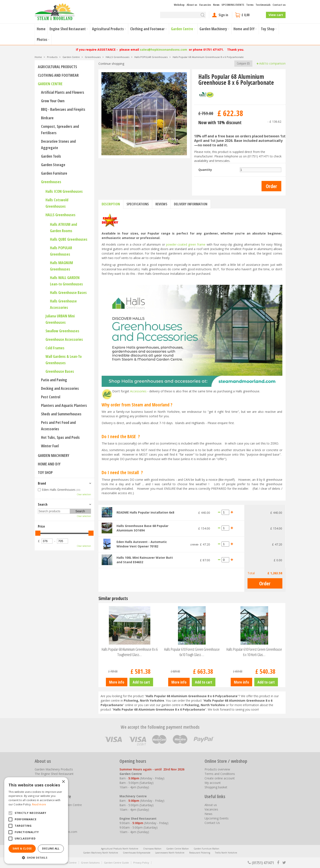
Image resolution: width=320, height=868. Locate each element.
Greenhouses (51, 182)
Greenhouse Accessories (64, 339)
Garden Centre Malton (178, 849)
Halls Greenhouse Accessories (63, 304)
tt (284, 863)
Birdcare (47, 118)
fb (278, 863)
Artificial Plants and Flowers (63, 92)
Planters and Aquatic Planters (64, 405)
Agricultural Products (57, 67)
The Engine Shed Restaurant (54, 774)
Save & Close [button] (22, 849)
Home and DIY (49, 464)
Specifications (138, 204)
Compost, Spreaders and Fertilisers (60, 130)
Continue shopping (111, 64)
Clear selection (84, 494)
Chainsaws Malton (152, 849)
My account (213, 783)
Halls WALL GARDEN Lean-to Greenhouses (66, 281)
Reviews (161, 204)
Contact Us (212, 823)
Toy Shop (45, 472)
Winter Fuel (50, 446)
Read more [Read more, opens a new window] (39, 804)
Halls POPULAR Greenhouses (61, 251)
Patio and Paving (54, 380)
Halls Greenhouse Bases (68, 292)
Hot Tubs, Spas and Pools (60, 437)
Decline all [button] (51, 849)
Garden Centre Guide (116, 863)
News (208, 814)
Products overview (217, 769)
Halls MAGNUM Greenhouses (61, 266)
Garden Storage (53, 165)
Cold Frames (55, 348)
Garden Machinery (53, 455)
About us (211, 805)
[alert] (36, 820)
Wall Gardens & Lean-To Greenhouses (64, 360)
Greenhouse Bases (60, 371)
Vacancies (211, 809)
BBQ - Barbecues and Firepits (63, 109)
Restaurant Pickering (200, 853)
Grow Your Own (53, 101)
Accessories (138, 391)
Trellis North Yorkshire (226, 853)
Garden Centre (50, 84)
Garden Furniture (54, 173)
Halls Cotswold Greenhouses (57, 203)
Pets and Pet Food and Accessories (58, 426)
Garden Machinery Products (54, 769)
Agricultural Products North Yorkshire (120, 849)
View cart (276, 15)
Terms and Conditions (220, 774)
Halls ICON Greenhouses (64, 191)
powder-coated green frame (186, 244)
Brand (42, 483)
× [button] (63, 782)
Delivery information (191, 204)
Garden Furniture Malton (206, 849)
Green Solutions (90, 863)
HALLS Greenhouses (60, 215)
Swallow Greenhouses (62, 331)
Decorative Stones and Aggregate (58, 144)
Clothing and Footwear (58, 75)
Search (43, 504)
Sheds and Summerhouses (61, 414)
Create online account (220, 778)
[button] (36, 857)
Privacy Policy (141, 863)
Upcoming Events (217, 818)
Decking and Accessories (60, 388)
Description (111, 204)
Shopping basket (216, 787)
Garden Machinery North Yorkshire (101, 853)
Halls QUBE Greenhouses (69, 239)
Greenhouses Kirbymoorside (137, 853)
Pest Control (51, 397)
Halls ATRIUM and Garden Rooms (63, 227)
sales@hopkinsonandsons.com (164, 50)
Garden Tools (51, 156)
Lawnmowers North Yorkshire (170, 853)
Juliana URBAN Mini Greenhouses (60, 319)
